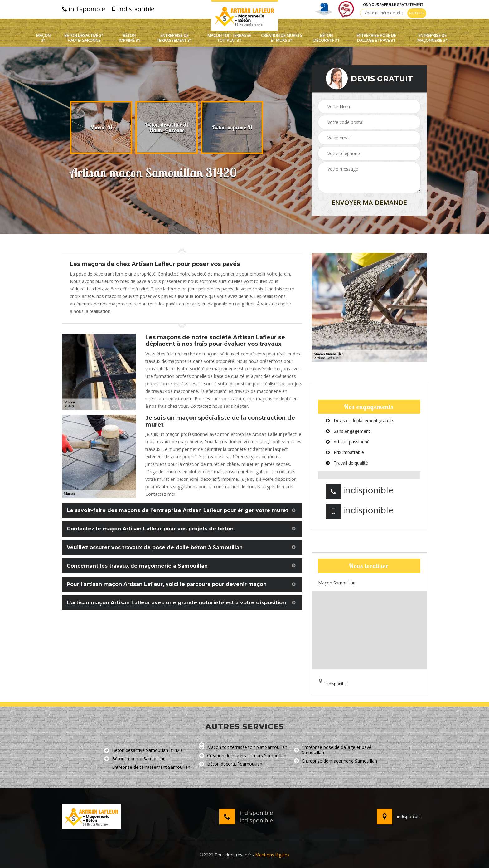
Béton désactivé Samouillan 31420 (143, 751)
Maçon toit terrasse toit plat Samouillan (243, 747)
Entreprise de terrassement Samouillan (147, 767)
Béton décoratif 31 (326, 38)
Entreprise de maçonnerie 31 (432, 38)
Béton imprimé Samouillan (135, 759)
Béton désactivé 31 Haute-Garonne (84, 38)
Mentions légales (272, 855)
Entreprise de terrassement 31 (174, 38)
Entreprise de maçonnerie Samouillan (336, 761)
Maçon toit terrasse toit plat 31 (229, 38)
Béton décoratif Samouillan (231, 764)
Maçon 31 (43, 38)
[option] (101, 128)
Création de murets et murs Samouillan (243, 756)
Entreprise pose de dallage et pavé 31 (376, 38)
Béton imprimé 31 (129, 38)
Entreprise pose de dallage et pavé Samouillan (333, 750)
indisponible (84, 9)
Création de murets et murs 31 (282, 38)
